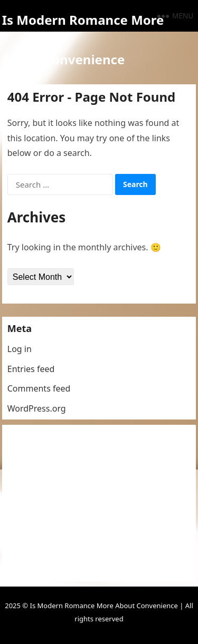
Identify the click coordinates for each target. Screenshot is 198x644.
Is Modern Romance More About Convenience (83, 40)
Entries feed (31, 369)
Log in (20, 349)
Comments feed (39, 388)
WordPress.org (37, 408)
